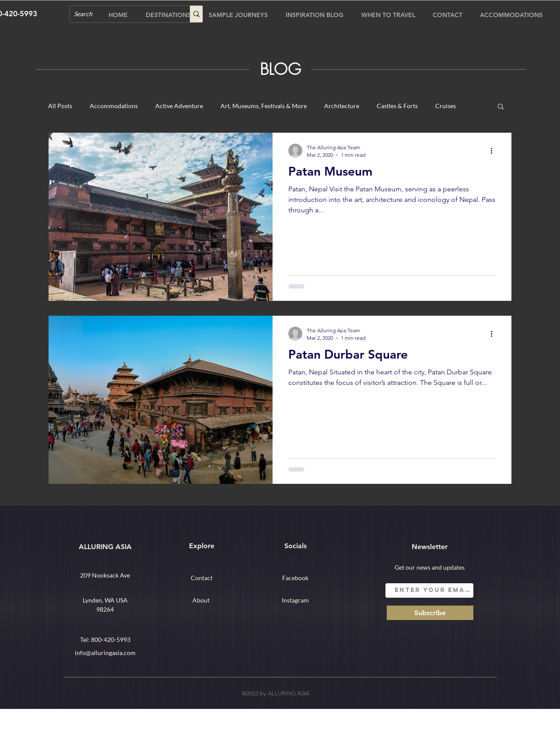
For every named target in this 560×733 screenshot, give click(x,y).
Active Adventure (179, 106)
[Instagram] (295, 600)
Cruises (446, 106)
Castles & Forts (397, 106)
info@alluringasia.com (105, 653)
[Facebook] (295, 578)
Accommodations (114, 106)
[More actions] (494, 151)
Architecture (342, 106)
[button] (501, 107)
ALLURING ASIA (105, 547)
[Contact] (202, 578)
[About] (201, 600)
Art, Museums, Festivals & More (264, 106)
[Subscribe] (430, 613)
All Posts (60, 106)
